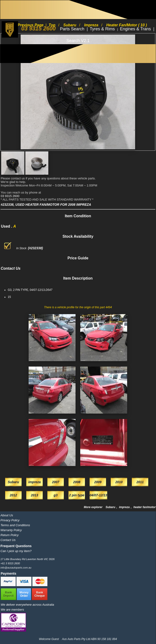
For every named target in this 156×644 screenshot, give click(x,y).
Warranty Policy (11, 530)
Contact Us (8, 540)
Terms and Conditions (15, 525)
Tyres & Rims (103, 29)
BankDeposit (8, 594)
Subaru (111, 507)
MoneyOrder (24, 594)
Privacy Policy (10, 520)
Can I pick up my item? (16, 551)
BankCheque (40, 594)
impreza (125, 507)
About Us (7, 515)
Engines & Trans (136, 29)
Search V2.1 (78, 41)
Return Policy (10, 535)
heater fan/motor (145, 507)
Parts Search (73, 29)
